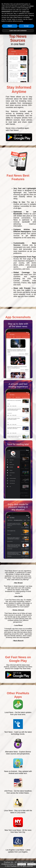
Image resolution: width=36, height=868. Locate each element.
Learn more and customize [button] (18, 31)
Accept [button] (26, 26)
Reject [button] (10, 26)
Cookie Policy (31, 864)
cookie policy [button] (26, 12)
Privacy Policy (22, 864)
